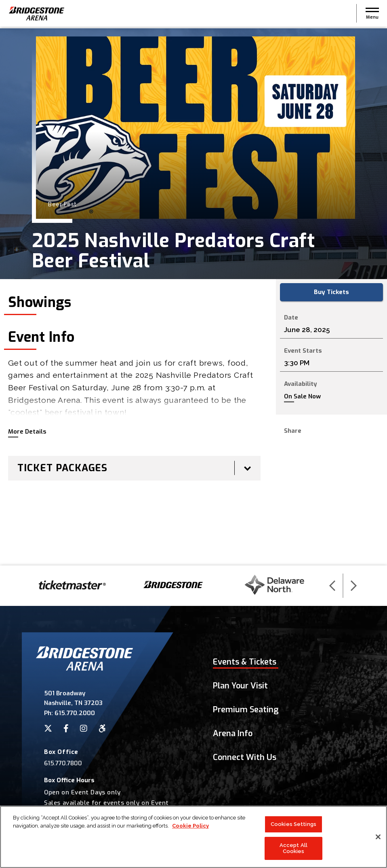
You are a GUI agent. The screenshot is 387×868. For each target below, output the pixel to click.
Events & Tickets (245, 662)
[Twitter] (48, 728)
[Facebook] (66, 728)
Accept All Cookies (293, 854)
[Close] (378, 843)
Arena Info (233, 734)
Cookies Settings (293, 830)
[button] (372, 14)
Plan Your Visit (240, 686)
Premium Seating (246, 710)
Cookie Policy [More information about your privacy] (190, 831)
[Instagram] (84, 728)
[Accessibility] (102, 728)
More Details (27, 432)
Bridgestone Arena (36, 14)
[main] (193, 297)
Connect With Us (245, 757)
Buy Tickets (331, 292)
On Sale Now (302, 397)
